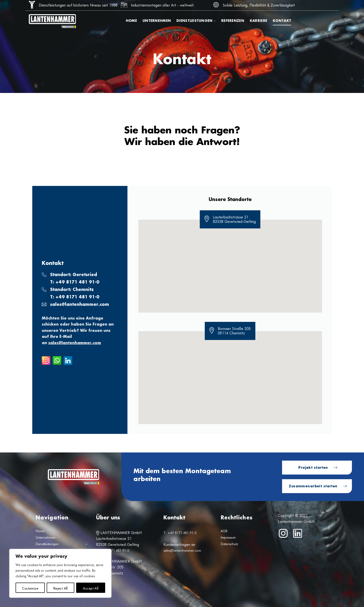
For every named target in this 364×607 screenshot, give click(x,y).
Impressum (228, 538)
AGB (224, 531)
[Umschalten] (86, 544)
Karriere (258, 21)
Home (131, 21)
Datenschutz (229, 544)
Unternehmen (157, 21)
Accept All (91, 588)
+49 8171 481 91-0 (77, 282)
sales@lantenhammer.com (80, 305)
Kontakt (282, 21)
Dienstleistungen (196, 21)
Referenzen (233, 21)
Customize (30, 588)
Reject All (61, 588)
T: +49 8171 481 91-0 (113, 551)
